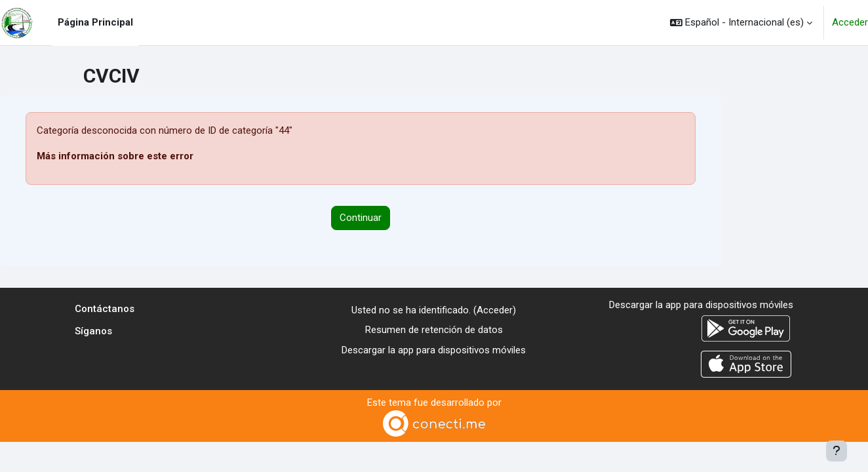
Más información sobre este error (115, 156)
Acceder (850, 22)
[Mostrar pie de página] (837, 451)
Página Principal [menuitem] (95, 22)
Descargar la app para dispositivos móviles (434, 350)
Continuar (361, 218)
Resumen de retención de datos (434, 330)
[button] (741, 23)
